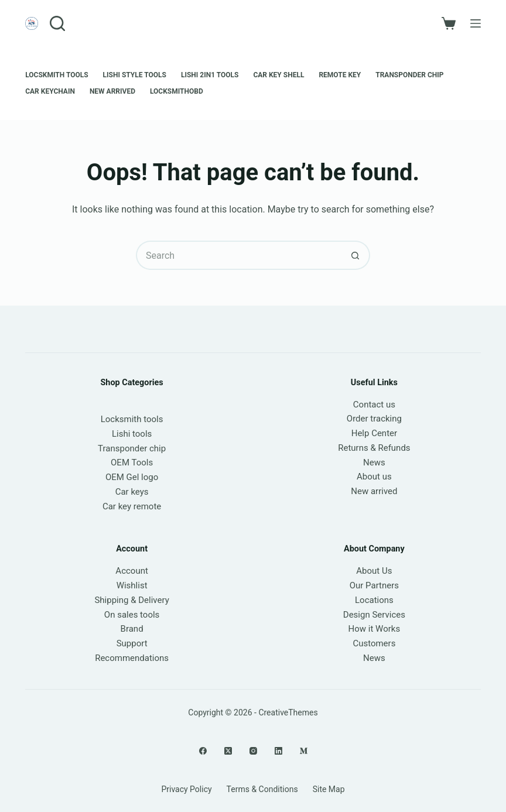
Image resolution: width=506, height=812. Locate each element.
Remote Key (340, 75)
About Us (374, 571)
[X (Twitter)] (228, 751)
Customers (374, 643)
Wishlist (132, 585)
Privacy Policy (186, 789)
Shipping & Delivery (131, 600)
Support (132, 643)
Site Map (329, 789)
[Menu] (476, 23)
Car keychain (50, 91)
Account (132, 571)
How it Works (375, 629)
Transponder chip (409, 75)
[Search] (57, 23)
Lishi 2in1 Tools (210, 75)
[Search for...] (238, 255)
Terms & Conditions (262, 789)
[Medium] (304, 751)
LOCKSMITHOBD (177, 91)
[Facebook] (203, 751)
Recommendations (132, 658)
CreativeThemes (288, 712)
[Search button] (355, 255)
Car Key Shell (278, 75)
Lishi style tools (135, 75)
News (374, 462)
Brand (132, 629)
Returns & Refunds (374, 448)
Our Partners (374, 585)
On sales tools (132, 615)
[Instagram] (253, 751)
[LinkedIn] (278, 751)
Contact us (374, 405)
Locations (374, 600)
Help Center (374, 433)
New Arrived (112, 91)
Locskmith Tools (57, 75)
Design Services (374, 615)
